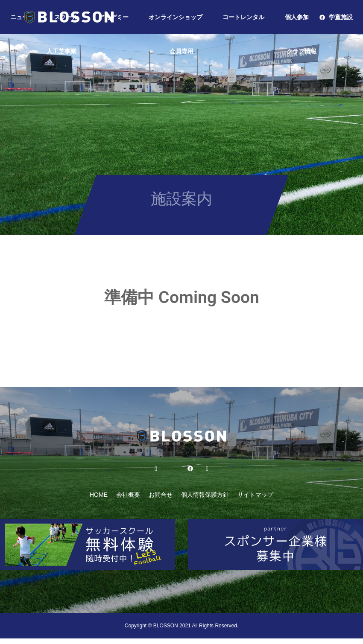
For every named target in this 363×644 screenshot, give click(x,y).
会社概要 (128, 495)
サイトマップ (255, 495)
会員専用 (181, 51)
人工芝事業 (61, 51)
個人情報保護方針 (205, 495)
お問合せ (161, 495)
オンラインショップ (176, 17)
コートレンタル (243, 17)
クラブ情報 (302, 51)
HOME (99, 495)
